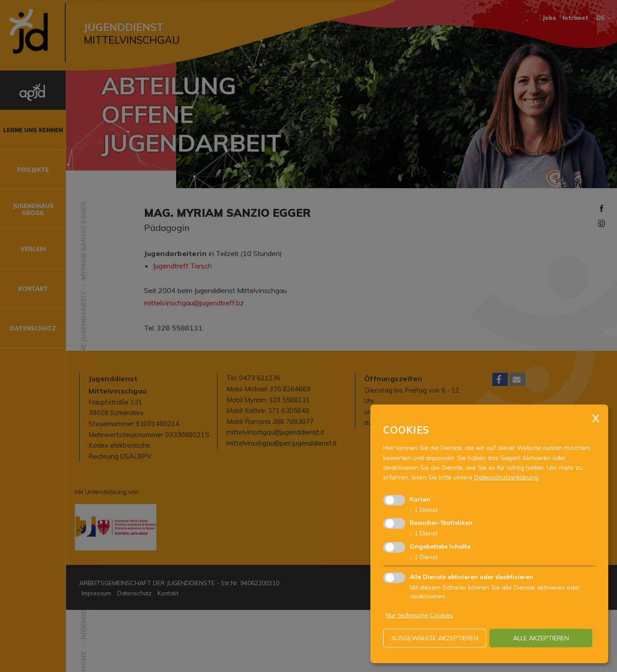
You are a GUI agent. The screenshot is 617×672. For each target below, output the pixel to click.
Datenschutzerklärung (506, 477)
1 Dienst (424, 510)
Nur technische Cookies (419, 615)
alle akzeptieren (541, 638)
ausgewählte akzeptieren (435, 638)
